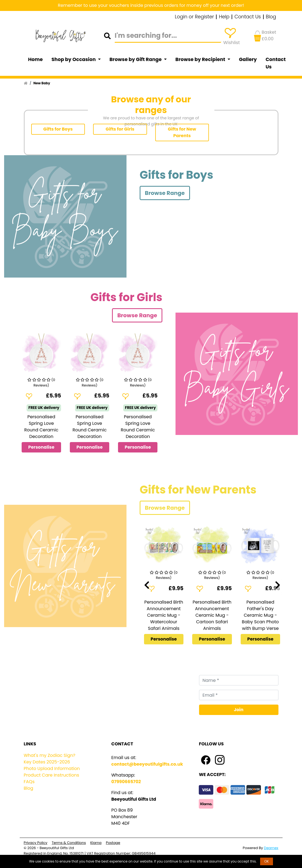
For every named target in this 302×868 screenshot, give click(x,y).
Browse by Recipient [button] (201, 59)
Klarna (96, 843)
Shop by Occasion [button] (74, 59)
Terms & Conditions (69, 843)
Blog (271, 17)
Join (239, 710)
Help (224, 17)
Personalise (41, 447)
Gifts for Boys (58, 129)
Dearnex (271, 848)
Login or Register (195, 17)
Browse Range (165, 193)
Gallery (248, 59)
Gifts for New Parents (182, 132)
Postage (113, 843)
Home (36, 59)
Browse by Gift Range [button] (136, 59)
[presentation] (147, 585)
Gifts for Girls (120, 129)
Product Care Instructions (52, 775)
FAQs (29, 782)
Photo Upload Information (52, 768)
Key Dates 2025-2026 (47, 762)
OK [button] (267, 861)
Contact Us (248, 17)
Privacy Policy (36, 843)
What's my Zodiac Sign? (50, 755)
